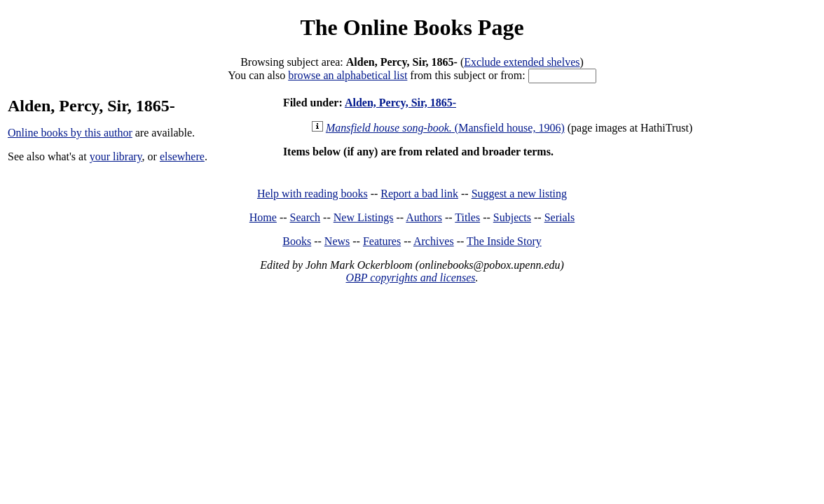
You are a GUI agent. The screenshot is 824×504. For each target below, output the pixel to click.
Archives (434, 241)
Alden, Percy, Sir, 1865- (400, 103)
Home (263, 217)
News (337, 241)
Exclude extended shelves (522, 62)
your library (116, 156)
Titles (467, 217)
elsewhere (182, 156)
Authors (424, 217)
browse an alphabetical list (348, 75)
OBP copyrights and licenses (410, 278)
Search (305, 217)
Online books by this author (70, 133)
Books (297, 241)
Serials (560, 217)
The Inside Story (504, 241)
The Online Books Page (412, 27)
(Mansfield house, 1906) (445, 128)
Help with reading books (313, 194)
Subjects (512, 217)
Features (382, 241)
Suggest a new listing (519, 194)
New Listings (364, 217)
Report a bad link (419, 194)
